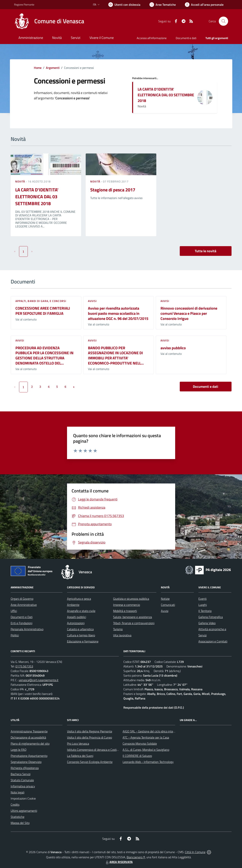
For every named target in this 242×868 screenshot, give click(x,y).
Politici (15, 635)
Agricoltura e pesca (79, 599)
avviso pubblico (173, 348)
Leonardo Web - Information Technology (148, 762)
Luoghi (203, 605)
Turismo (118, 629)
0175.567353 (24, 666)
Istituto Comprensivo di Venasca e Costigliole (95, 750)
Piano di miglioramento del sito (30, 744)
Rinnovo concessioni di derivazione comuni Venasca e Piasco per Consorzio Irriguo (189, 313)
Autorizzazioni (76, 623)
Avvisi (92, 301)
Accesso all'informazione (152, 38)
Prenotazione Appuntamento (29, 756)
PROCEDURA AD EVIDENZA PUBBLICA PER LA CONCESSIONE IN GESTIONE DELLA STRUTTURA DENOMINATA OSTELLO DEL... (44, 355)
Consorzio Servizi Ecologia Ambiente (90, 762)
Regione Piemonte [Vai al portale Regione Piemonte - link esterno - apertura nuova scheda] (24, 4)
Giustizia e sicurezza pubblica (131, 599)
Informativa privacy (23, 786)
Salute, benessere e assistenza (133, 617)
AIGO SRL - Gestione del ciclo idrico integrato (151, 731)
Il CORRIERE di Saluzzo (137, 756)
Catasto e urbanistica (80, 629)
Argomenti (53, 68)
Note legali (18, 792)
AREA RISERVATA (119, 862)
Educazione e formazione (83, 641)
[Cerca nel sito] (223, 21)
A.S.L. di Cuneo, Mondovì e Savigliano (146, 750)
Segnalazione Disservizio (26, 762)
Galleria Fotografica (211, 617)
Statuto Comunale (22, 780)
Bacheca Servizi (21, 774)
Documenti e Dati (22, 617)
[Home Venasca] (49, 21)
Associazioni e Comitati (213, 641)
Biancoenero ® (136, 857)
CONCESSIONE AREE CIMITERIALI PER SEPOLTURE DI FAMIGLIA (43, 311)
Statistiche (18, 817)
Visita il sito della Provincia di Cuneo (89, 737)
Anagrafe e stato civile (81, 611)
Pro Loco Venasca (78, 744)
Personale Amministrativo (27, 629)
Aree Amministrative (24, 605)
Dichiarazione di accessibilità (28, 737)
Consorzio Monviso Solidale (140, 744)
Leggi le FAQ (19, 750)
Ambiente (73, 605)
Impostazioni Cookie (23, 798)
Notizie (165, 599)
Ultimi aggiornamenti (24, 811)
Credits (15, 805)
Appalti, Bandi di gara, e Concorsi (41, 301)
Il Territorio (205, 611)
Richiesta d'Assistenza (25, 768)
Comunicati (168, 605)
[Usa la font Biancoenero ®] (124, 5)
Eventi (202, 599)
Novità (21, 181)
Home (38, 68)
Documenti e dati (206, 387)
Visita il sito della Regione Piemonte (90, 731)
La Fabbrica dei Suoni (80, 756)
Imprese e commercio (127, 605)
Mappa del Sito (20, 823)
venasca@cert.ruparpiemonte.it (39, 680)
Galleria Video (207, 623)
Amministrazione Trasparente (29, 731)
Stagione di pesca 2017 (113, 190)
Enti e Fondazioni (22, 623)
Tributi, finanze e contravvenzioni (134, 623)
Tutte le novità (206, 251)
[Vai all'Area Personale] (204, 5)
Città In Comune (195, 852)
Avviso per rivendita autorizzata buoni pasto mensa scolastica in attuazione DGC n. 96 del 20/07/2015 (118, 313)
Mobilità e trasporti (125, 611)
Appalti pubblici (77, 617)
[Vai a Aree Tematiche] (163, 5)
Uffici (14, 611)
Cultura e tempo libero (81, 635)
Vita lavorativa (122, 635)
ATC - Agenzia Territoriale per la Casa (146, 737)
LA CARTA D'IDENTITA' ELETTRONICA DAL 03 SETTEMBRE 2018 (166, 95)
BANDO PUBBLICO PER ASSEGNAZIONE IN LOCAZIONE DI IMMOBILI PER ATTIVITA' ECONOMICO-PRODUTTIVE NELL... (116, 355)
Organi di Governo (22, 599)
